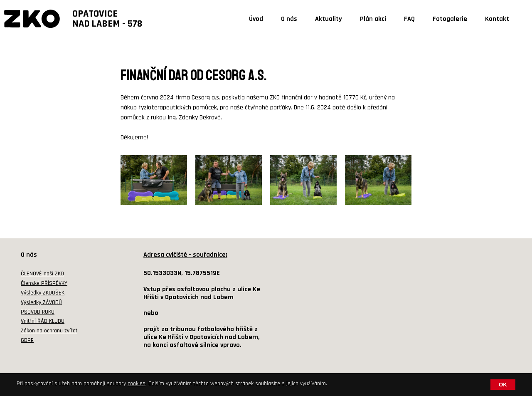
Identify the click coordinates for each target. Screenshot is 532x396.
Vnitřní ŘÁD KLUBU (43, 321)
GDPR (27, 340)
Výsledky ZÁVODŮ (41, 302)
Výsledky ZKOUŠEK (43, 293)
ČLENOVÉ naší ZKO (42, 274)
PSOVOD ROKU (38, 312)
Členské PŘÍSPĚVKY (44, 283)
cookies (137, 384)
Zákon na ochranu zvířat (49, 331)
